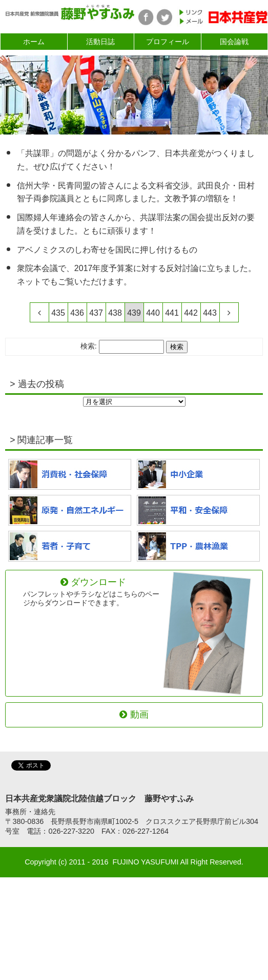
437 (96, 313)
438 (115, 313)
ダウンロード (94, 592)
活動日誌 (100, 42)
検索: (89, 347)
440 (153, 313)
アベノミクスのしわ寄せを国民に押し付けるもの (107, 250)
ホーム (34, 42)
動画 (134, 715)
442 (191, 313)
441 (172, 313)
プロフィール (168, 42)
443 (210, 313)
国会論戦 (234, 42)
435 (58, 313)
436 (77, 313)
